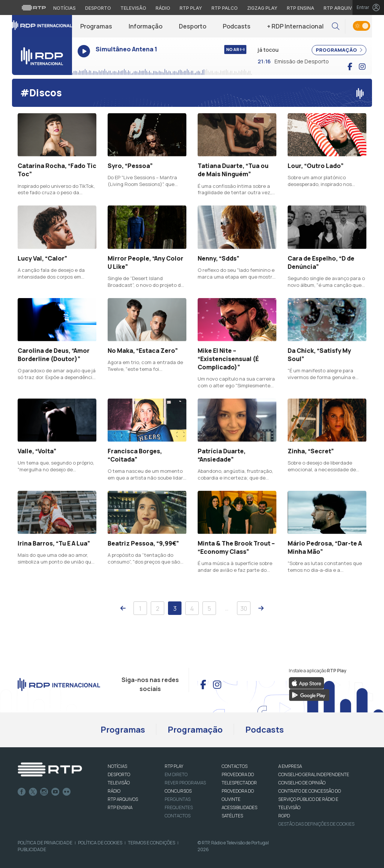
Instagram (44, 792)
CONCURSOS (178, 791)
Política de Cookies (100, 843)
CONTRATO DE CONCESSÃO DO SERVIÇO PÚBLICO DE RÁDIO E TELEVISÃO (310, 799)
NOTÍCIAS (117, 766)
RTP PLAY (174, 766)
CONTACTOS (235, 766)
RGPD (284, 816)
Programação (195, 730)
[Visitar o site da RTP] (34, 7)
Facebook (22, 792)
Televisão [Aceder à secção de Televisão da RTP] (133, 8)
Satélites (232, 816)
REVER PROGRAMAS (185, 783)
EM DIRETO (176, 774)
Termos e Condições (151, 843)
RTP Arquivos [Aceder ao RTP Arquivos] (341, 8)
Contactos (178, 816)
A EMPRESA (290, 766)
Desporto (193, 26)
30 (244, 609)
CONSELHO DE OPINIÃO (302, 783)
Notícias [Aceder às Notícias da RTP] (64, 8)
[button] (336, 26)
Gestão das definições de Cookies (316, 824)
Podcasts (237, 26)
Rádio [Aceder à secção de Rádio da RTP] (163, 8)
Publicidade (32, 849)
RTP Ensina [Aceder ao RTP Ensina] (301, 8)
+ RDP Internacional (295, 26)
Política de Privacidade (45, 843)
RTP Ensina (120, 807)
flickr (67, 792)
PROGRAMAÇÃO (339, 50)
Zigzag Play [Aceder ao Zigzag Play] (262, 8)
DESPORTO (119, 774)
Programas (96, 26)
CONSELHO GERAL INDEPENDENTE (314, 774)
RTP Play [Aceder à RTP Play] (191, 8)
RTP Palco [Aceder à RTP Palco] (225, 8)
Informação (145, 26)
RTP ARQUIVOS (123, 799)
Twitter (33, 792)
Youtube (55, 792)
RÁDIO (114, 791)
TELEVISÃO (119, 783)
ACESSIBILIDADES (239, 807)
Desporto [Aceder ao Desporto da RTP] (98, 8)
